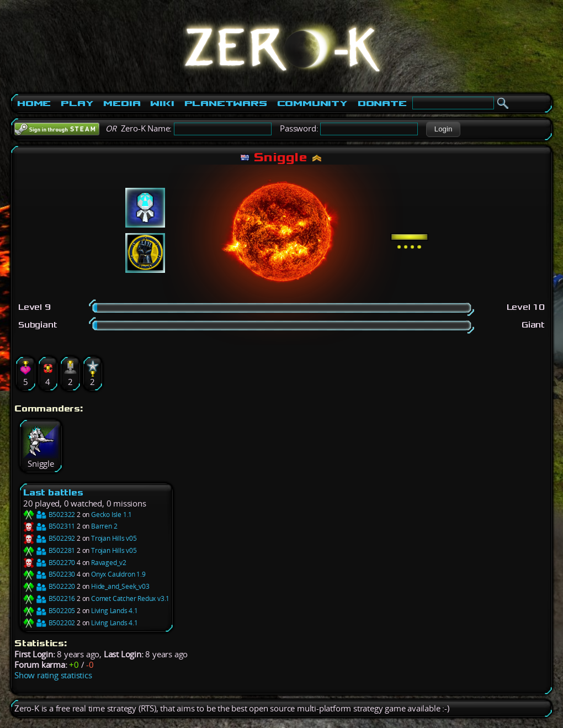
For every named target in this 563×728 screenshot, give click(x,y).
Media (122, 103)
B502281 (49, 550)
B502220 (49, 586)
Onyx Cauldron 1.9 (118, 574)
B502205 (49, 611)
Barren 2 (104, 526)
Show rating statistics (53, 675)
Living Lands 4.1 (115, 611)
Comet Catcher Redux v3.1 (130, 598)
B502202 (49, 623)
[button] (443, 129)
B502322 (49, 515)
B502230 (49, 574)
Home (34, 103)
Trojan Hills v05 (114, 538)
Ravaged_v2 (109, 563)
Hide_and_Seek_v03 (120, 586)
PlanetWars (226, 103)
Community (312, 103)
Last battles (53, 492)
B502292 (49, 538)
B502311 (49, 526)
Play (77, 103)
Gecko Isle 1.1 (111, 515)
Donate (382, 103)
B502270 (49, 563)
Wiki (162, 103)
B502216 (49, 598)
